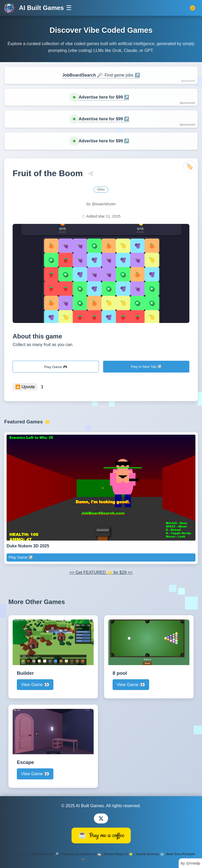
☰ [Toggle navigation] (69, 8)
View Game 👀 (35, 685)
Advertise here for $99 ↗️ (104, 97)
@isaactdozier (104, 204)
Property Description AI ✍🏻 (81, 854)
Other (101, 190)
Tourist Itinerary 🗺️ (150, 854)
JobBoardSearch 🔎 (44, 854)
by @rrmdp (190, 863)
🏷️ (190, 166)
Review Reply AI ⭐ (118, 854)
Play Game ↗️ (21, 557)
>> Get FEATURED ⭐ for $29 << (101, 572)
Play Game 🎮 (56, 367)
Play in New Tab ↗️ (146, 367)
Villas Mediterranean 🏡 (103, 859)
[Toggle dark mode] (193, 8)
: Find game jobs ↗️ (101, 75)
